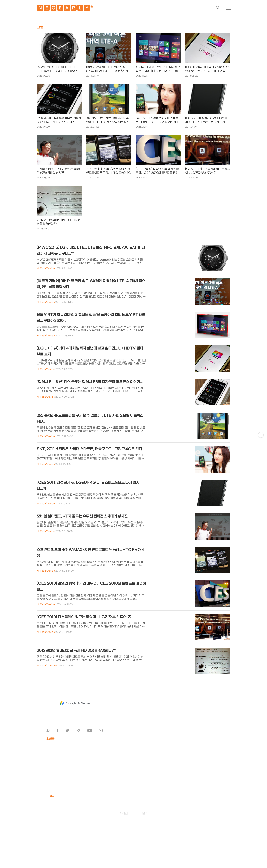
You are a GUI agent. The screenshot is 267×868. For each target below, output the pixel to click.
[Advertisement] (75, 703)
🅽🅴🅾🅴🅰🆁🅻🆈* (65, 9)
